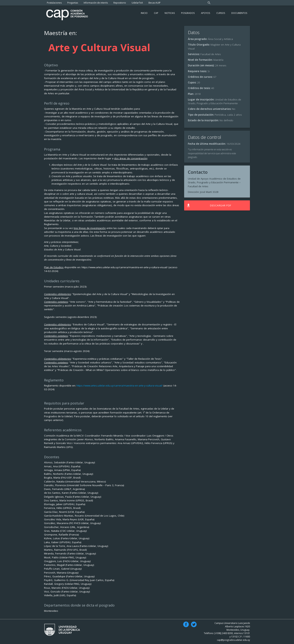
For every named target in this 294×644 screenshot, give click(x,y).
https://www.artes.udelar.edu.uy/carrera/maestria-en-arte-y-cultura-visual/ (120, 386)
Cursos (221, 13)
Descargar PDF (209, 205)
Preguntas (73, 3)
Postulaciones (54, 3)
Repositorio (120, 3)
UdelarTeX (137, 3)
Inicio (144, 13)
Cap (156, 13)
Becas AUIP (154, 3)
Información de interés (96, 3)
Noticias (170, 13)
